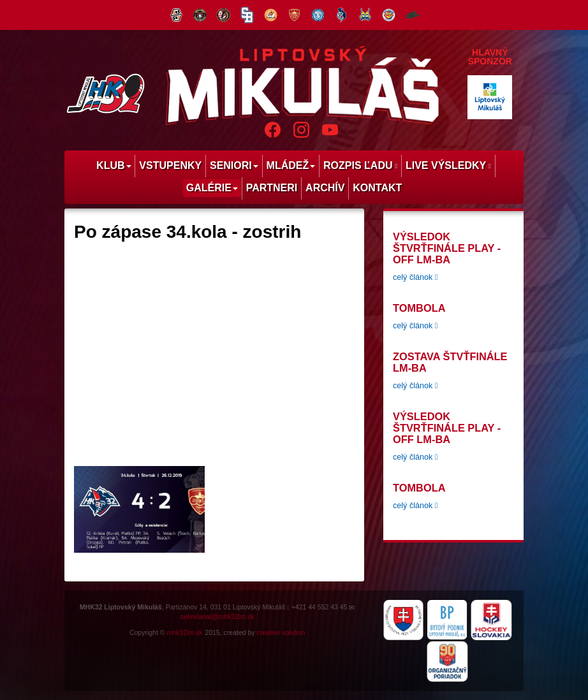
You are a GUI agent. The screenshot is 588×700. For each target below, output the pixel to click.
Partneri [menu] (272, 188)
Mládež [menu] (291, 165)
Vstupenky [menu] (170, 165)
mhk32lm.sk (184, 632)
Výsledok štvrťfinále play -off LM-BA (447, 248)
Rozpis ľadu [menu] (360, 165)
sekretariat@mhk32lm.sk (217, 616)
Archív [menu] (325, 188)
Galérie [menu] (212, 188)
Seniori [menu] (234, 165)
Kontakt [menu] (377, 188)
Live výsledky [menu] (448, 165)
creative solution (281, 632)
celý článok (415, 277)
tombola (419, 308)
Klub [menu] (114, 165)
